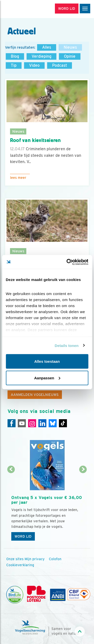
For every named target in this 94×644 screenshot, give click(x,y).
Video (34, 65)
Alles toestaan (47, 361)
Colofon (55, 559)
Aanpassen (47, 378)
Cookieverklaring (20, 565)
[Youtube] (22, 423)
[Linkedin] (42, 423)
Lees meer (18, 178)
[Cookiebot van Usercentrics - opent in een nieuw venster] (67, 262)
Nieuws (70, 47)
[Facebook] (12, 423)
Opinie (70, 56)
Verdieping (41, 56)
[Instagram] (32, 423)
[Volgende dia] (83, 507)
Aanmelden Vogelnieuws (35, 395)
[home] (25, 9)
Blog (15, 56)
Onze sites (15, 559)
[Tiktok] (63, 423)
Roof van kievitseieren (35, 140)
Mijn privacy (35, 559)
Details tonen (67, 345)
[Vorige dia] (11, 507)
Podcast (60, 65)
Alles (47, 47)
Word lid (23, 536)
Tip (14, 65)
